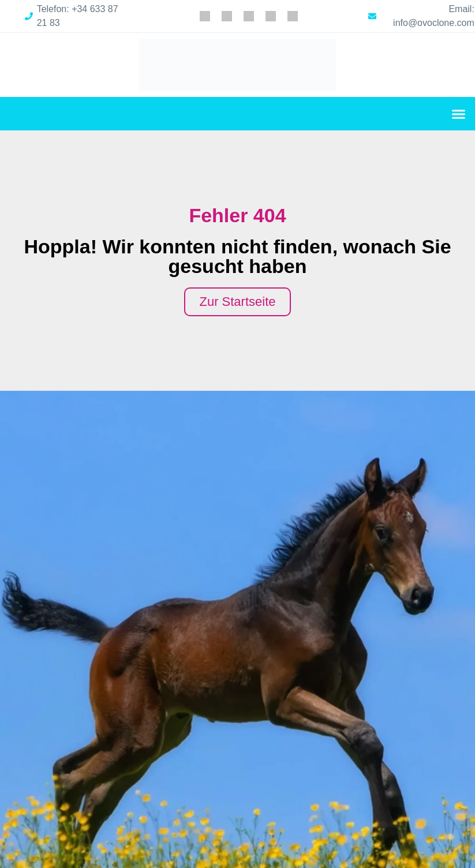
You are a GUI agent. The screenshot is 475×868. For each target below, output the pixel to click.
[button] (459, 114)
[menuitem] (205, 16)
